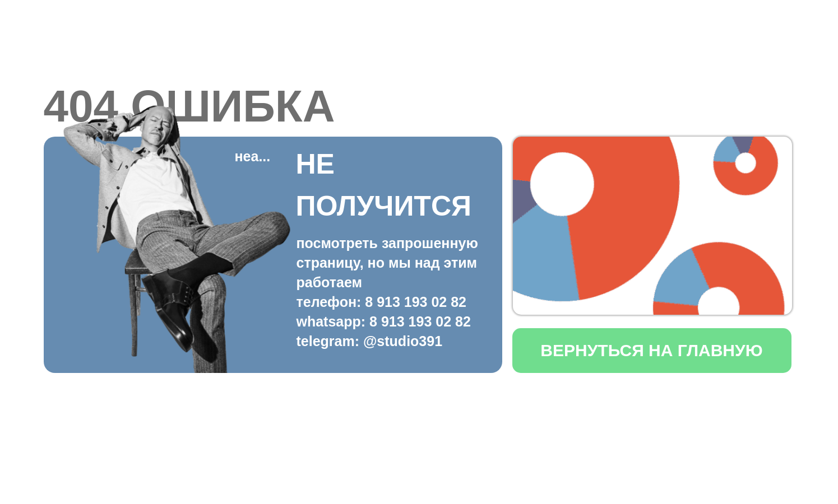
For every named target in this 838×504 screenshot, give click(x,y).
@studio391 (403, 341)
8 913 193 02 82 (416, 302)
